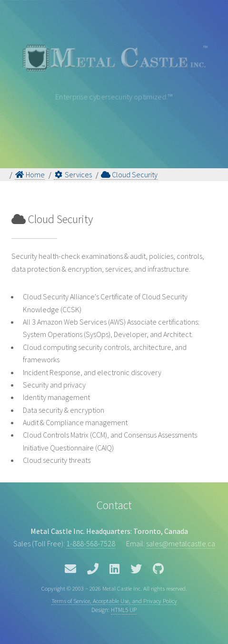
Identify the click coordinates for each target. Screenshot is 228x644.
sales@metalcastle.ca (181, 543)
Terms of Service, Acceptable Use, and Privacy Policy (114, 601)
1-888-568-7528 (91, 543)
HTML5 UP (124, 610)
